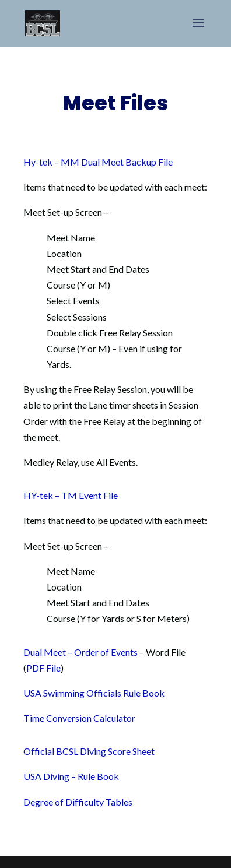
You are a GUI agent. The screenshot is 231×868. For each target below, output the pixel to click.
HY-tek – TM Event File (71, 495)
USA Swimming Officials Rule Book (94, 693)
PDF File (43, 668)
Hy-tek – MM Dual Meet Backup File (98, 162)
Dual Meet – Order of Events (80, 652)
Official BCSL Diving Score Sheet (89, 751)
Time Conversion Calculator (79, 718)
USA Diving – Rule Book (71, 776)
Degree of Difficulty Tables (78, 802)
